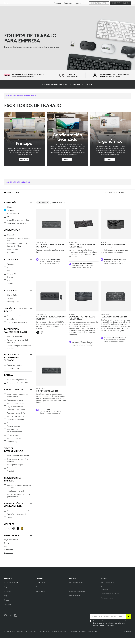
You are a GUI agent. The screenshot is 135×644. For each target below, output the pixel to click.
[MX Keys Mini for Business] (116, 290)
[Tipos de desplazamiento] (31, 448)
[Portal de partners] (75, 602)
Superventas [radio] (9, 550)
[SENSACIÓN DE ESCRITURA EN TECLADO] (31, 354)
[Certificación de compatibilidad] (31, 503)
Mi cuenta (121, 7)
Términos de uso (45, 638)
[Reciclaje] (39, 593)
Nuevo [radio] (7, 543)
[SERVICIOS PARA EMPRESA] (31, 478)
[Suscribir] (128, 623)
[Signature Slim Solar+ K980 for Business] (51, 224)
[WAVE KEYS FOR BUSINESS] (116, 224)
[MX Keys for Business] (51, 361)
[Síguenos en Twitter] (11, 622)
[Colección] (31, 290)
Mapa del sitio (93, 638)
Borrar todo (57, 203)
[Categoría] (31, 202)
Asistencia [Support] (116, 2)
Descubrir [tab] (35, 7)
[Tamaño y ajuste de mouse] (31, 308)
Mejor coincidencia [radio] (11, 540)
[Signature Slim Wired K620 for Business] (84, 224)
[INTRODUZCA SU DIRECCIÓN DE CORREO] (108, 623)
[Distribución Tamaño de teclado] (31, 329)
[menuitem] (58, 13)
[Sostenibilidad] (41, 589)
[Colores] (31, 524)
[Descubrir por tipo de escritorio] (57, 85)
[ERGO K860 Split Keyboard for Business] (84, 290)
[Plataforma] (31, 259)
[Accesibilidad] (41, 598)
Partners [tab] (82, 7)
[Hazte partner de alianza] (77, 598)
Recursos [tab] (70, 7)
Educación (109, 2)
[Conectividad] (31, 230)
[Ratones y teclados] (83, 85)
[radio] (38, 326)
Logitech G (92, 2)
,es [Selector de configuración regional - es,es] (126, 2)
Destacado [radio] (9, 553)
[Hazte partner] (76, 593)
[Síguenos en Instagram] (16, 622)
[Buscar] (111, 7)
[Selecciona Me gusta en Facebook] (5, 622)
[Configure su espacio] (99, 13)
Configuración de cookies (77, 638)
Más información (114, 76)
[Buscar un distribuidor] (76, 589)
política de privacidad (107, 631)
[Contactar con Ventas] (120, 13)
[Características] (31, 389)
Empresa (101, 2)
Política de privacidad (59, 638)
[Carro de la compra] (126, 7)
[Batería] (31, 375)
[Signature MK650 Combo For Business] (51, 290)
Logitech (84, 2)
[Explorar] (24, 160)
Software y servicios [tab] (53, 7)
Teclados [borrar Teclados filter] (43, 203)
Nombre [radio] (7, 546)
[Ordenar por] (31, 535)
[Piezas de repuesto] (107, 604)
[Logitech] (18, 7)
